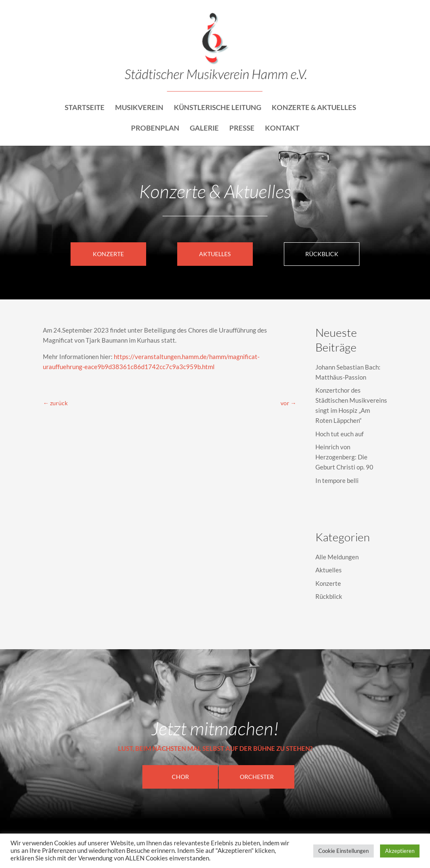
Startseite (85, 108)
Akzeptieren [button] (400, 851)
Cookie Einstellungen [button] (343, 851)
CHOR (180, 777)
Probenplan (155, 129)
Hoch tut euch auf (340, 434)
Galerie (204, 129)
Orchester (257, 777)
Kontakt (282, 129)
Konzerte (108, 254)
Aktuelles (215, 254)
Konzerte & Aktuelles (314, 108)
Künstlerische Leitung (218, 108)
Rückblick (322, 254)
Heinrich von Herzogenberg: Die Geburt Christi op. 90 (344, 457)
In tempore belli (337, 480)
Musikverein (139, 108)
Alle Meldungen (337, 557)
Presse (242, 129)
